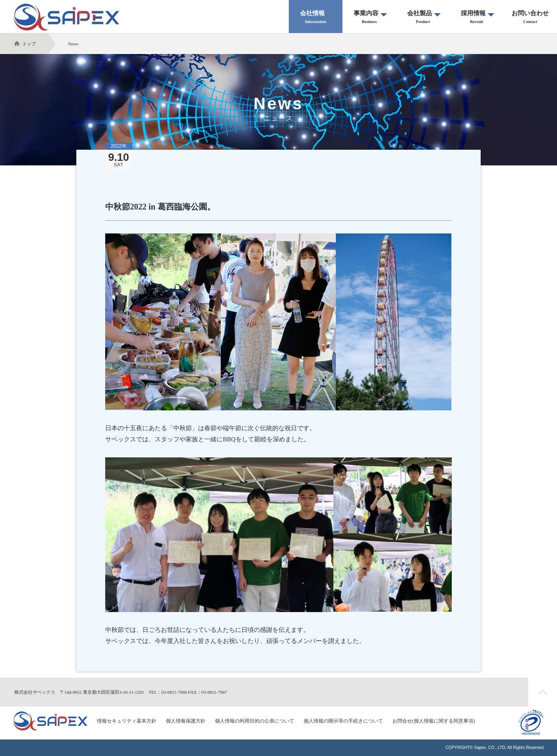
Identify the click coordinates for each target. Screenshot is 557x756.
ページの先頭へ (543, 692)
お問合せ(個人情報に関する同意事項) (434, 721)
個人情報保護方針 (186, 721)
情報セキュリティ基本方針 (127, 721)
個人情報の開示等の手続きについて (343, 721)
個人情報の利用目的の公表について (255, 721)
